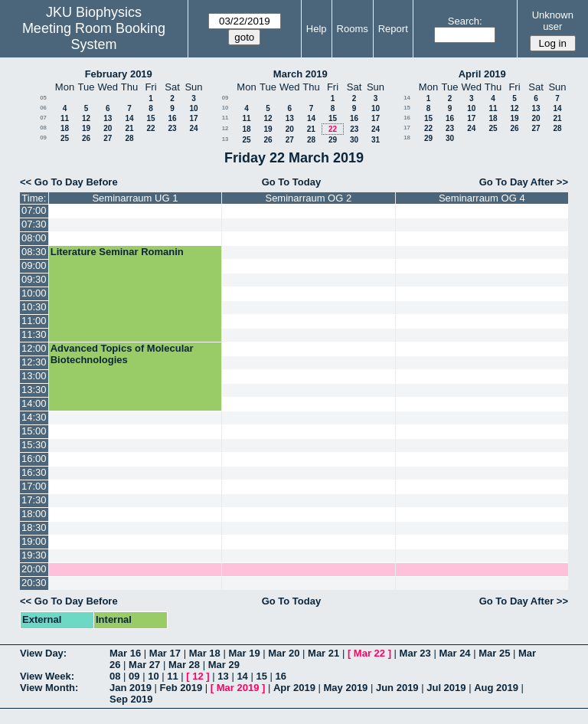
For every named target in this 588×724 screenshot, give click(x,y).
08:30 (34, 252)
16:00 (34, 459)
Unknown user (553, 21)
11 (65, 118)
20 (108, 128)
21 (129, 128)
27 (108, 138)
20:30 (34, 583)
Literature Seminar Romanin (117, 252)
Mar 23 (415, 653)
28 (129, 138)
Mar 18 (205, 653)
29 (333, 140)
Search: (465, 21)
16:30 (34, 472)
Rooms (353, 29)
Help (317, 29)
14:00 (34, 403)
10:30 (34, 307)
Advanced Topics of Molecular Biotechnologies (122, 354)
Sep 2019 (131, 699)
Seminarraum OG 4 (482, 198)
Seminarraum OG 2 (308, 198)
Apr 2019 (294, 688)
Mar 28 (184, 665)
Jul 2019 (446, 688)
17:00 (34, 486)
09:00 (34, 265)
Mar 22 (369, 653)
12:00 (34, 348)
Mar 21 (323, 653)
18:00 (34, 514)
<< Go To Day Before (69, 182)
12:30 (34, 362)
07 (43, 118)
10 (193, 108)
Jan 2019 (131, 688)
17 (193, 118)
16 (172, 118)
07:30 (34, 224)
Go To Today (292, 182)
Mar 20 (284, 653)
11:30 (34, 334)
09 (43, 138)
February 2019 (119, 74)
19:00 (34, 541)
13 (108, 118)
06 (43, 108)
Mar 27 (144, 665)
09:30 (34, 279)
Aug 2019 (496, 688)
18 (65, 128)
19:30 (34, 555)
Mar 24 (454, 653)
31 (376, 140)
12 (86, 118)
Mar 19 (244, 653)
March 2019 (301, 74)
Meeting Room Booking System (94, 36)
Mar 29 (224, 665)
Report (393, 29)
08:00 (34, 238)
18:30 (34, 527)
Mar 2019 (238, 688)
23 (172, 128)
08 (43, 128)
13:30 (34, 390)
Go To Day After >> (524, 182)
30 (354, 140)
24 (193, 128)
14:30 (34, 417)
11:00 (34, 321)
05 (43, 98)
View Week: (47, 676)
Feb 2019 (181, 688)
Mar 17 (165, 653)
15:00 (34, 431)
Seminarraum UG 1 (135, 198)
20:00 (34, 569)
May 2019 (346, 688)
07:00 (34, 210)
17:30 (34, 500)
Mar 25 (494, 653)
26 (86, 138)
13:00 (34, 376)
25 (65, 138)
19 (86, 128)
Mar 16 (125, 653)
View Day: (43, 653)
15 (150, 118)
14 (129, 118)
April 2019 (482, 74)
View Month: (49, 688)
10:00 (34, 293)
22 (150, 128)
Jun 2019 (397, 688)
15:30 (34, 445)
